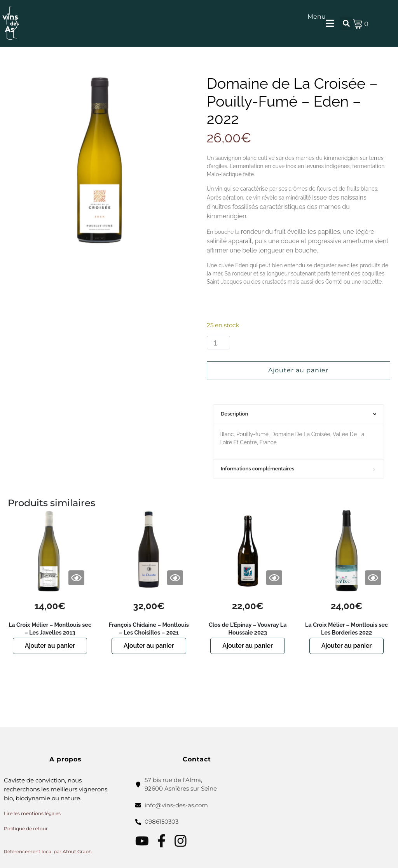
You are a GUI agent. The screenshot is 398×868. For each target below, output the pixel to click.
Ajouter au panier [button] (50, 646)
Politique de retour (26, 829)
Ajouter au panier (298, 370)
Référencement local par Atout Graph (48, 851)
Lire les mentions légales (32, 813)
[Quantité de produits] (218, 343)
